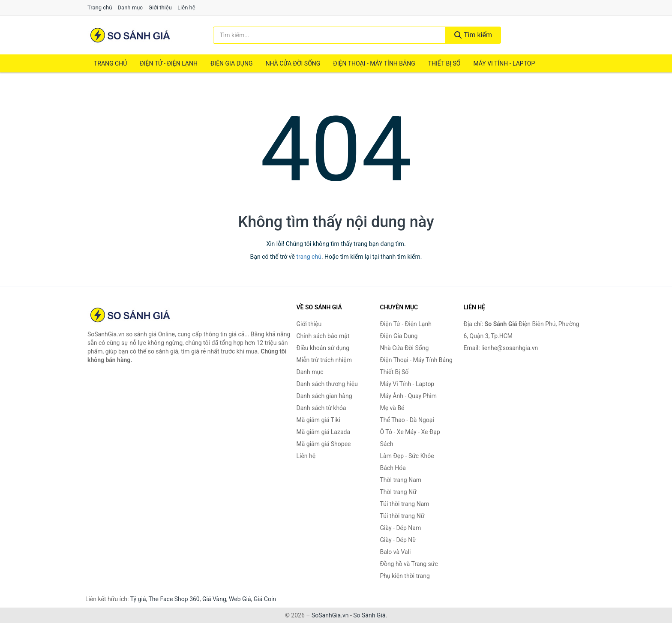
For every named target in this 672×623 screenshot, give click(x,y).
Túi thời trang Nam (405, 504)
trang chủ (309, 257)
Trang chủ (100, 7)
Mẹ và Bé (392, 408)
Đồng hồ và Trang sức (409, 564)
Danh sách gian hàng (324, 396)
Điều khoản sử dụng (323, 348)
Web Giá (240, 599)
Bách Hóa (393, 468)
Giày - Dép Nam (401, 528)
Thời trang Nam (401, 480)
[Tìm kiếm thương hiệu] (330, 35)
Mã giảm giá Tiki (318, 420)
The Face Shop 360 (174, 599)
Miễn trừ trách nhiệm (324, 360)
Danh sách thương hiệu (327, 384)
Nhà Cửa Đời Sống (293, 63)
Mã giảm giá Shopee (324, 444)
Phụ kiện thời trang (405, 576)
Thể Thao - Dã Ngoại (407, 420)
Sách (387, 444)
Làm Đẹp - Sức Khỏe (407, 456)
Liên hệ (186, 7)
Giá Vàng (214, 599)
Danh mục (130, 7)
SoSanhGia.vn (330, 615)
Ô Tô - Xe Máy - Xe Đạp (410, 432)
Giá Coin (265, 599)
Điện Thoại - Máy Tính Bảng (374, 63)
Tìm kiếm (473, 35)
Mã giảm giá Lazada (324, 432)
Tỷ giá (138, 599)
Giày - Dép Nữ (398, 540)
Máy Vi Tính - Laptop (504, 63)
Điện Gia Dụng (231, 63)
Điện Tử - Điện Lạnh (169, 63)
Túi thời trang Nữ (402, 516)
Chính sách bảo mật (323, 336)
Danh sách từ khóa (321, 408)
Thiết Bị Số (444, 63)
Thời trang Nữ (398, 492)
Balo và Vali (396, 552)
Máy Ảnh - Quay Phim (408, 396)
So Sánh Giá (369, 615)
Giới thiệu (160, 7)
